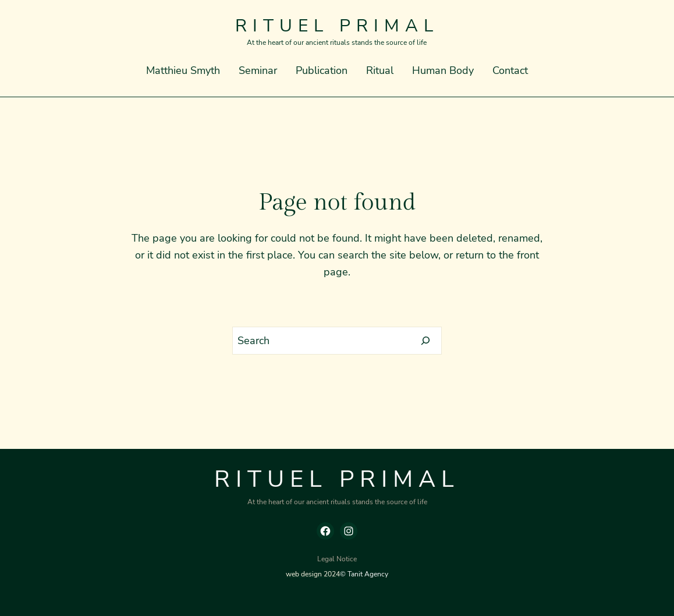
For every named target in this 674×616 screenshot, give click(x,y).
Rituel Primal (337, 26)
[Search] (426, 341)
